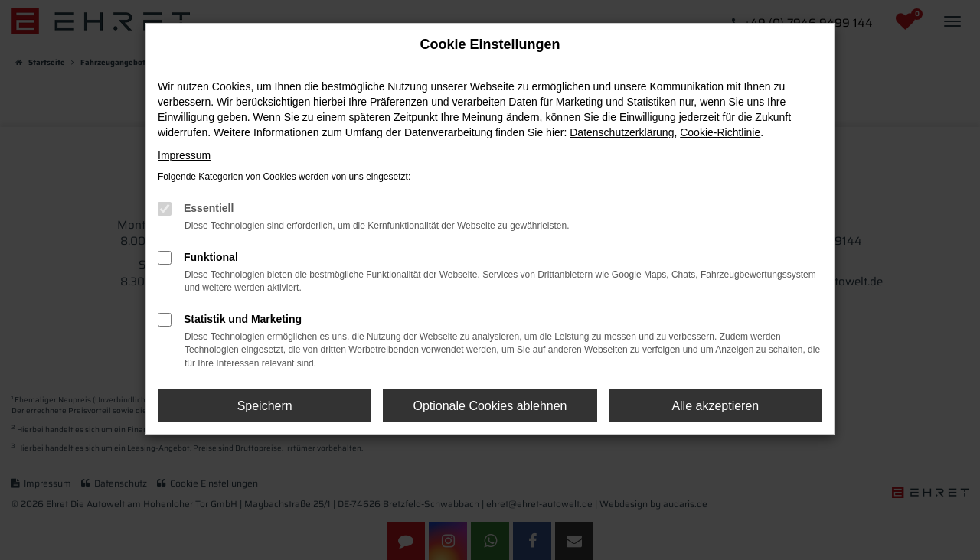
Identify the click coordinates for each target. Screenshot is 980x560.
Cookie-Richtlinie (720, 132)
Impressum (184, 155)
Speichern (265, 406)
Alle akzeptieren (715, 406)
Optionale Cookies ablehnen (490, 406)
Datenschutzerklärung (622, 132)
